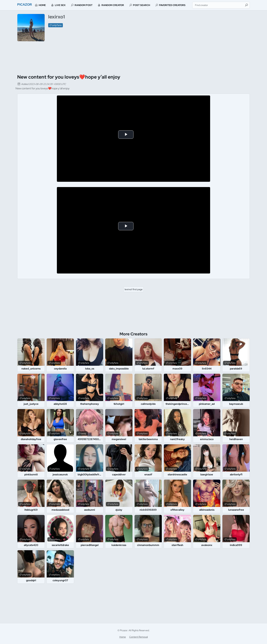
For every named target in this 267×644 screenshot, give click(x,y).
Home (50, 5)
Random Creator (121, 5)
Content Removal (139, 637)
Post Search (149, 5)
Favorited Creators (180, 5)
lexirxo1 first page (134, 289)
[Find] (246, 5)
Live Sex (68, 5)
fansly (84, 434)
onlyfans (57, 25)
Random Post (91, 5)
